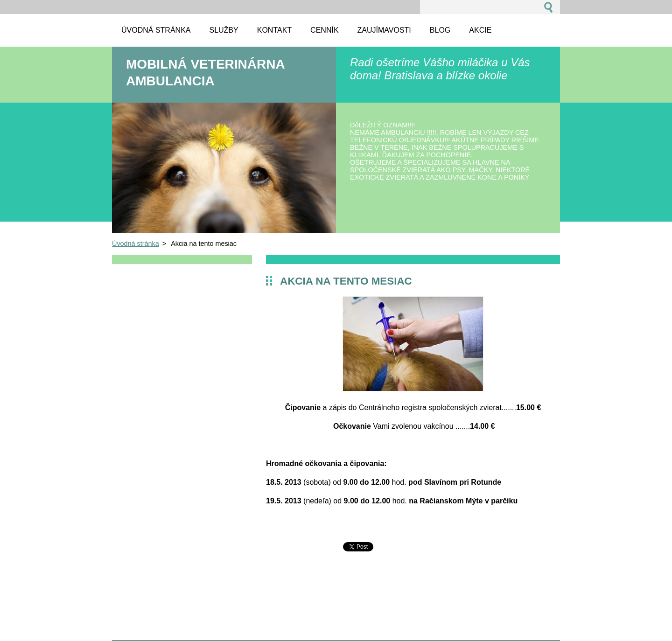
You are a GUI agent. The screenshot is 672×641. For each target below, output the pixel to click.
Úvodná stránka (136, 244)
